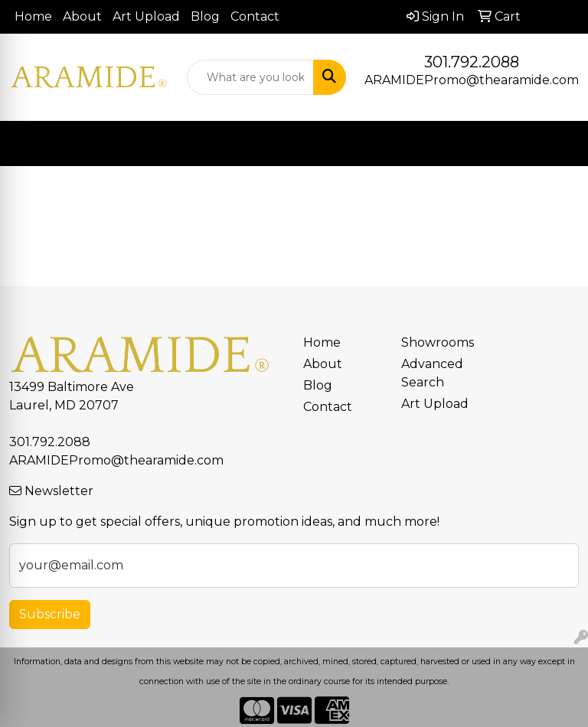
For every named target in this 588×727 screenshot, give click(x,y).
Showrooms (438, 342)
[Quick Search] (250, 77)
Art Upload (146, 16)
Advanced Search (432, 373)
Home (33, 16)
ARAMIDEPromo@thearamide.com (472, 80)
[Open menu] (557, 144)
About (82, 16)
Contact (255, 16)
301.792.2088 (472, 62)
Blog (205, 16)
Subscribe (50, 614)
